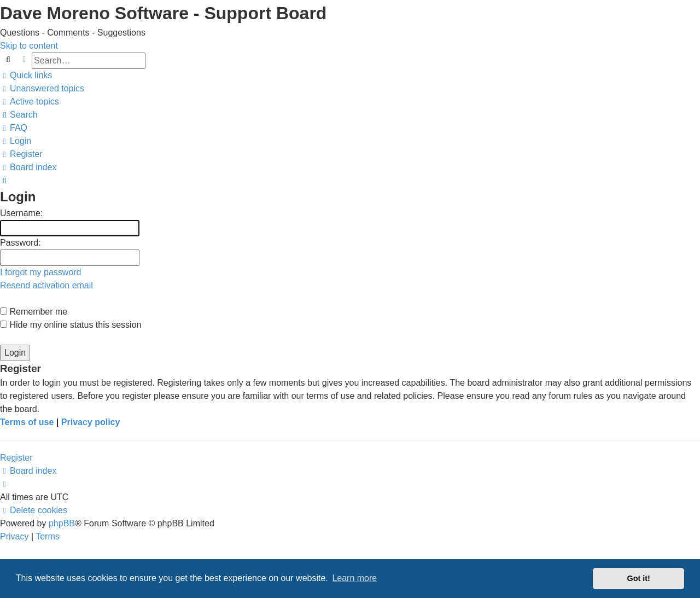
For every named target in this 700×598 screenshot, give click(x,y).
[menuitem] (42, 88)
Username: (21, 213)
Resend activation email (46, 285)
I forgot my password (41, 272)
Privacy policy (91, 422)
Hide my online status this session (71, 325)
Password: (21, 243)
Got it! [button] (639, 578)
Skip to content (29, 46)
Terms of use (27, 422)
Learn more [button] (354, 578)
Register (16, 458)
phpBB (62, 523)
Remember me (34, 312)
